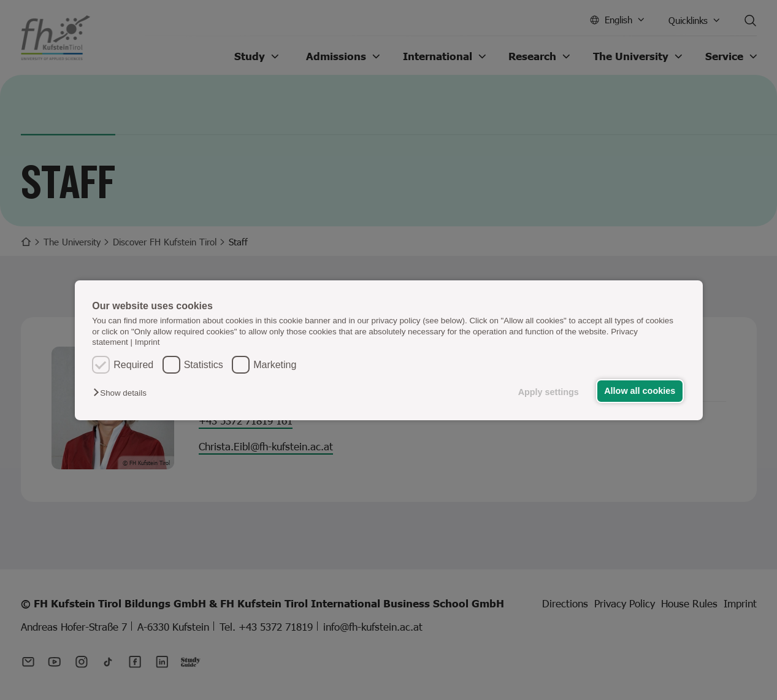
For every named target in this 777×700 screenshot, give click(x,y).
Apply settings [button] (549, 392)
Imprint (147, 342)
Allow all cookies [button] (640, 391)
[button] (123, 393)
